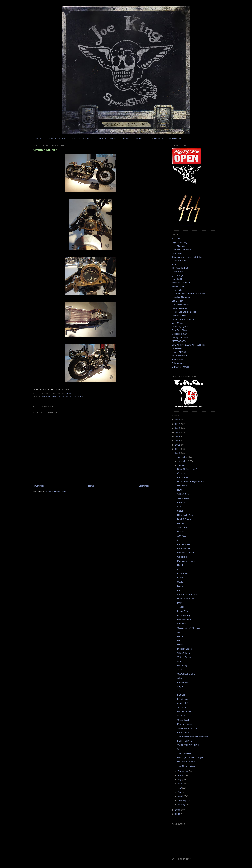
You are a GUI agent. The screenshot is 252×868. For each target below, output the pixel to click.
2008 (178, 814)
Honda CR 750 (179, 352)
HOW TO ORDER (57, 138)
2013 (178, 441)
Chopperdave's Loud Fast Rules (187, 257)
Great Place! (183, 720)
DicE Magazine (179, 246)
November (183, 461)
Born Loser (177, 253)
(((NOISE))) (177, 275)
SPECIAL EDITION (107, 138)
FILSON (181, 695)
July (180, 779)
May (180, 788)
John (179, 678)
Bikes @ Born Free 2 (187, 469)
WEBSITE (141, 138)
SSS (179, 507)
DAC (179, 603)
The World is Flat (180, 268)
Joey (179, 632)
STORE (126, 138)
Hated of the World (186, 762)
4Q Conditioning (180, 242)
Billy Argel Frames (181, 367)
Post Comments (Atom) (56, 492)
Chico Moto (177, 272)
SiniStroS (176, 239)
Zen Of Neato (178, 286)
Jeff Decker (177, 301)
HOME (39, 138)
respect (80, 396)
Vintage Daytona (185, 657)
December (183, 457)
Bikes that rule (184, 548)
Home (91, 486)
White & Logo (183, 653)
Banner (181, 523)
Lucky (180, 578)
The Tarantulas (184, 753)
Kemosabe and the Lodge (184, 312)
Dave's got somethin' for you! (191, 758)
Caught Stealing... (186, 544)
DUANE (181, 532)
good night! (182, 703)
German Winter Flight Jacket (190, 482)
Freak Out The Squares (183, 319)
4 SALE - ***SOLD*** (187, 594)
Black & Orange (185, 519)
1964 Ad (181, 716)
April (180, 792)
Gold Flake (182, 557)
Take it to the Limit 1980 (188, 728)
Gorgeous (182, 473)
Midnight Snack (184, 649)
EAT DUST (177, 279)
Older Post (144, 486)
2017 (178, 424)
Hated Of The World (181, 297)
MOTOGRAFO (179, 341)
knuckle (70, 396)
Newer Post (38, 486)
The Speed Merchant (182, 283)
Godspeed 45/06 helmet (188, 628)
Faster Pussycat (185, 741)
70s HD (181, 607)
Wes (179, 749)
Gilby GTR (177, 349)
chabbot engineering (53, 396)
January (182, 805)
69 (178, 540)
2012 (178, 445)
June (180, 784)
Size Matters (183, 498)
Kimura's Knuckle (45, 150)
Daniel (180, 636)
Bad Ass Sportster (186, 553)
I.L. (179, 569)
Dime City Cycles (180, 326)
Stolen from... (183, 528)
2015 (178, 432)
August (181, 775)
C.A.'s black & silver (186, 674)
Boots (180, 586)
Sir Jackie (182, 707)
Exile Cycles (178, 359)
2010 (178, 453)
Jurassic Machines (181, 305)
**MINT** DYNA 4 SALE (188, 745)
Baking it (181, 502)
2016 (178, 428)
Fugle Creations (179, 308)
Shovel (180, 511)
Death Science (179, 316)
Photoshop (182, 486)
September (183, 771)
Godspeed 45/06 (180, 334)
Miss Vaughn (183, 666)
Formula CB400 (185, 620)
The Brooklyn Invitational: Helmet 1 (193, 737)
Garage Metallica (180, 338)
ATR (174, 264)
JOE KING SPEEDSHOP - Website (188, 345)
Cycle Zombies (179, 261)
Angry (180, 686)
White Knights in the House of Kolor (189, 294)
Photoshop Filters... (186, 561)
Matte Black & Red (186, 599)
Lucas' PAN (183, 611)
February (182, 800)
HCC (179, 490)
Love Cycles (178, 323)
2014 (178, 436)
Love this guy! (184, 699)
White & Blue (183, 494)
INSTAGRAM (175, 138)
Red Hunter (183, 477)
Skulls (180, 582)
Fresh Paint (183, 682)
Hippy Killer (177, 290)
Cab (179, 590)
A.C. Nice (182, 536)
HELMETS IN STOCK (82, 138)
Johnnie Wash (179, 363)
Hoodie (181, 565)
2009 (178, 810)
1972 (180, 670)
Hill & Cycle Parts (185, 515)
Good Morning (184, 615)
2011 (178, 449)
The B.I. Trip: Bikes (186, 766)
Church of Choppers (181, 250)
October (182, 465)
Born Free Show (180, 330)
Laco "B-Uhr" (183, 574)
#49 (179, 661)
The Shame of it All (181, 356)
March (181, 796)
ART (179, 691)
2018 (178, 420)
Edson (180, 640)
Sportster (181, 624)
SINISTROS (157, 138)
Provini (180, 645)
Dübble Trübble (184, 712)
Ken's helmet (183, 732)
